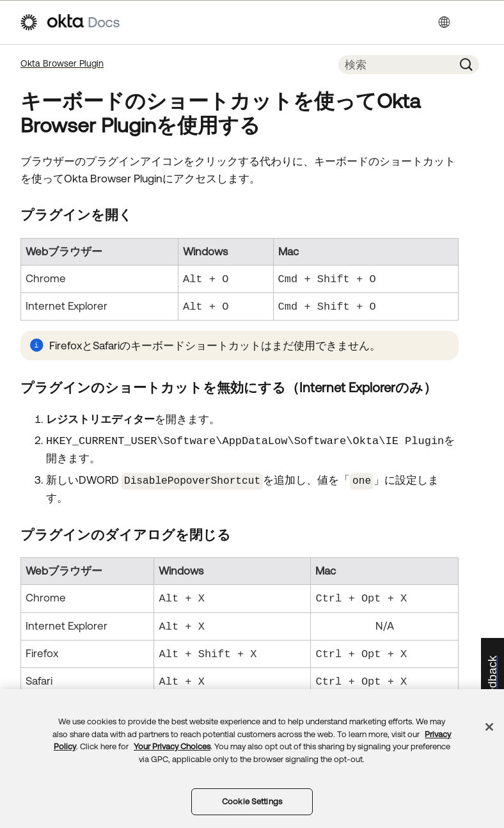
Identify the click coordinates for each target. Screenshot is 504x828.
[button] (466, 65)
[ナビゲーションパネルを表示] (478, 22)
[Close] (489, 727)
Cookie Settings (252, 801)
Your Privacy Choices (172, 746)
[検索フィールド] (396, 65)
